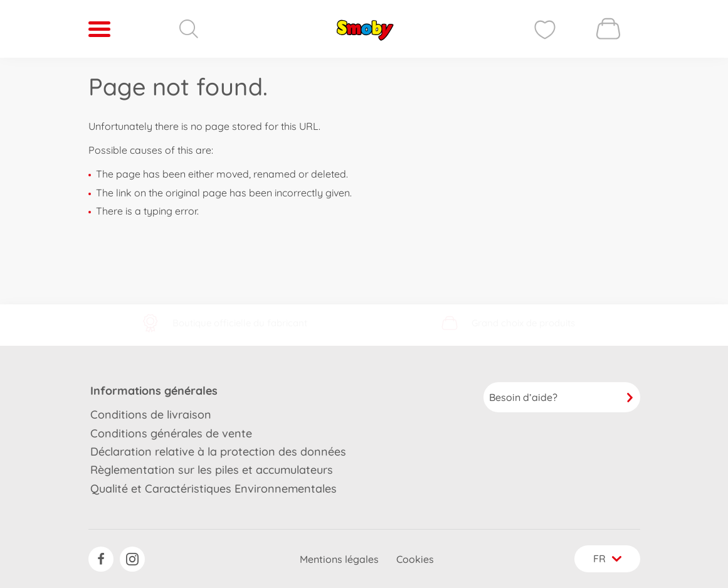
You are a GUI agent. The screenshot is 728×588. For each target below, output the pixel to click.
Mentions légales (339, 559)
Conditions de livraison (151, 414)
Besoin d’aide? (562, 397)
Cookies (415, 559)
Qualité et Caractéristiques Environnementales (214, 489)
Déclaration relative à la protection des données (218, 452)
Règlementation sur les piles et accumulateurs (212, 470)
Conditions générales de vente (171, 433)
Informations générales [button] (154, 391)
